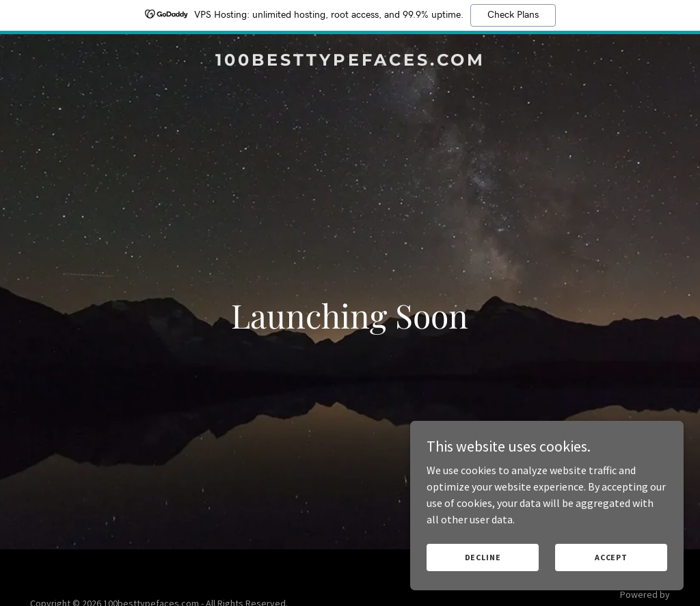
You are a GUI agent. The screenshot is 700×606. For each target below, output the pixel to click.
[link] (350, 61)
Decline (483, 557)
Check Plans (513, 15)
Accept (611, 557)
